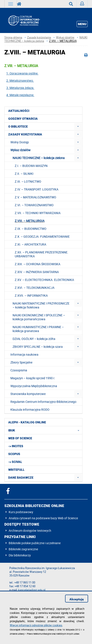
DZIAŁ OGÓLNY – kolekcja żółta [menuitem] (34, 339)
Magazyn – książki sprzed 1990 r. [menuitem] (33, 378)
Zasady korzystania (39, 37)
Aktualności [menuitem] (19, 111)
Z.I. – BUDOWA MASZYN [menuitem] (31, 166)
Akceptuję (77, 599)
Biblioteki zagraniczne (23, 549)
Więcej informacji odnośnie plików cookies (36, 625)
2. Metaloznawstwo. (20, 80)
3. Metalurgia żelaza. (20, 88)
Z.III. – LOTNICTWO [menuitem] (28, 181)
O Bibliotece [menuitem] (18, 126)
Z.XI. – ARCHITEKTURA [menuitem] (30, 244)
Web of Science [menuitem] (20, 438)
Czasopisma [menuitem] (19, 370)
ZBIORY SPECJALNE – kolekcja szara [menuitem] (38, 347)
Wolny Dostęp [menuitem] (20, 142)
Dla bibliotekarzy (20, 555)
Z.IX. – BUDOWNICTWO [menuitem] (31, 229)
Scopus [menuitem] (14, 454)
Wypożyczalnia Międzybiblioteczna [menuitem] (34, 386)
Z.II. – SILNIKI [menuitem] (24, 174)
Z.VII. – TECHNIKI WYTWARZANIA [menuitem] (38, 213)
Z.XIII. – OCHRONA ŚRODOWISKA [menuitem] (38, 264)
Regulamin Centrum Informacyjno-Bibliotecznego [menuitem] (43, 402)
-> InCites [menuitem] (16, 446)
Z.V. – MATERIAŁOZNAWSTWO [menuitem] (35, 197)
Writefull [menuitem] (16, 470)
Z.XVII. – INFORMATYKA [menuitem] (31, 295)
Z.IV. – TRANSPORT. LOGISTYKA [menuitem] (37, 189)
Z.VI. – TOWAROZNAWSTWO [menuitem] (34, 205)
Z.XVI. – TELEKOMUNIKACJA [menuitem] (35, 288)
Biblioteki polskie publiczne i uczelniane (35, 543)
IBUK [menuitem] (45, 430)
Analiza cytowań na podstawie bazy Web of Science (43, 518)
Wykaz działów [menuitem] (21, 150)
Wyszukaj (73, 4)
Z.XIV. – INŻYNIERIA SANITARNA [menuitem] (37, 272)
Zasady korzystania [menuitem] (25, 134)
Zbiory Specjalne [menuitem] (21, 362)
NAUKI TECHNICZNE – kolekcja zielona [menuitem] (39, 158)
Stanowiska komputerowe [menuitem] (28, 394)
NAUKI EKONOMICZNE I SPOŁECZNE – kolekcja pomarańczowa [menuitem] (39, 317)
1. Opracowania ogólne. (22, 73)
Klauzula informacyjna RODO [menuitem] (30, 409)
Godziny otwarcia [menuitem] (23, 119)
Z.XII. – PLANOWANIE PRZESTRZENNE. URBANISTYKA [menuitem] (42, 254)
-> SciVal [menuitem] (15, 462)
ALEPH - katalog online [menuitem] (27, 422)
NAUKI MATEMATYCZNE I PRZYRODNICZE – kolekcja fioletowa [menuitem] (41, 305)
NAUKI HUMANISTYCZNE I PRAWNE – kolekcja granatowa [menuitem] (38, 329)
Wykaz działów (65, 37)
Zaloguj (84, 5)
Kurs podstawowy (21, 512)
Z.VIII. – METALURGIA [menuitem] (30, 221)
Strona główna (13, 37)
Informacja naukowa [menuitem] (24, 354)
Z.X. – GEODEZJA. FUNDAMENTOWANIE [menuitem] (42, 236)
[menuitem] (78, 126)
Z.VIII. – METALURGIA (63, 41)
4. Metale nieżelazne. (20, 95)
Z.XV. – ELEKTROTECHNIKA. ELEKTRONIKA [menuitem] (44, 280)
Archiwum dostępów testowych (30, 531)
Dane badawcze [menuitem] (21, 478)
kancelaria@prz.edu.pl (32, 590)
